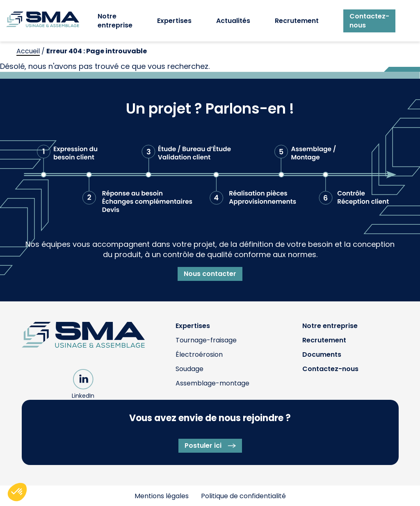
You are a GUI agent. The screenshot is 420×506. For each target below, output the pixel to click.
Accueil (28, 51)
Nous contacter (210, 274)
